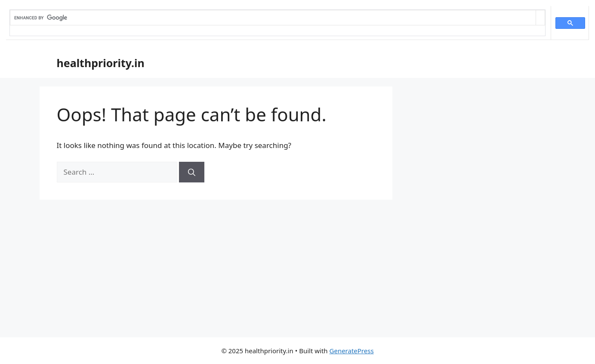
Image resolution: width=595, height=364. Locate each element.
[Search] (192, 172)
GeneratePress (352, 351)
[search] (273, 18)
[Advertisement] (298, 273)
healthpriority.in (101, 63)
